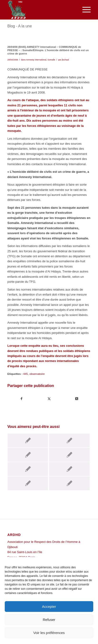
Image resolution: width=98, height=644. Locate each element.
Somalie (51, 60)
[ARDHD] (41, 10)
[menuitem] (84, 10)
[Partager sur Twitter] (49, 399)
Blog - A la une (20, 26)
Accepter (49, 607)
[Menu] (84, 10)
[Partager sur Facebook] (21, 399)
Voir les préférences (49, 633)
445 (26, 374)
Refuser (49, 620)
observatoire (37, 374)
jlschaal (65, 60)
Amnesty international (36, 60)
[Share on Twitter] (77, 399)
